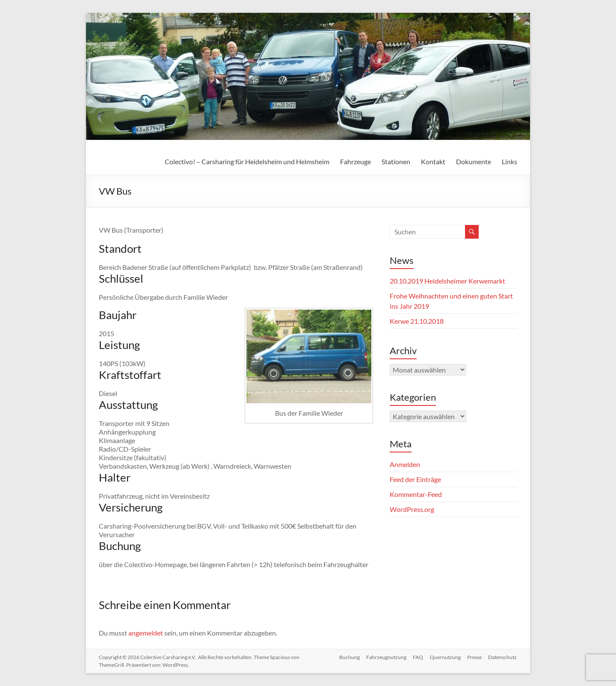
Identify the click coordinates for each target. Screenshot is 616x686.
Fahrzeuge (355, 161)
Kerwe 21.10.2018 (417, 321)
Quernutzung (445, 657)
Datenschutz (503, 657)
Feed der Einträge (415, 479)
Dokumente (474, 161)
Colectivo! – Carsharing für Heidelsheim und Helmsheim (247, 161)
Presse (474, 657)
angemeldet (146, 633)
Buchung (348, 657)
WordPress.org (412, 509)
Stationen (396, 161)
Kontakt (433, 161)
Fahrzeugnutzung (385, 657)
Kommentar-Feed (416, 494)
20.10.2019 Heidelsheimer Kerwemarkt (447, 281)
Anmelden (405, 464)
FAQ (418, 657)
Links (509, 161)
